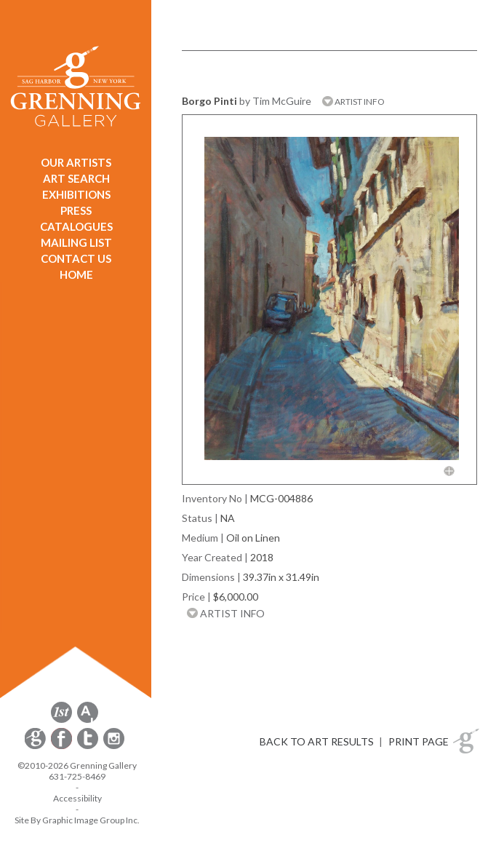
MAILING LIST (76, 242)
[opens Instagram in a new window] (114, 747)
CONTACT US (76, 258)
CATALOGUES (76, 226)
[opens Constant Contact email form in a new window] (36, 747)
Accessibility (77, 798)
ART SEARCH (76, 178)
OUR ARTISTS (76, 162)
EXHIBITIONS (76, 194)
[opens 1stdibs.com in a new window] (61, 720)
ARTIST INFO (353, 102)
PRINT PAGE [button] (419, 741)
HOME (76, 274)
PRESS (76, 210)
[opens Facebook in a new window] (63, 747)
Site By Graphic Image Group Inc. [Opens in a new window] (77, 820)
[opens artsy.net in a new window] (88, 720)
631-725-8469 (77, 776)
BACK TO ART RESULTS (317, 741)
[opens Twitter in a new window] (89, 747)
